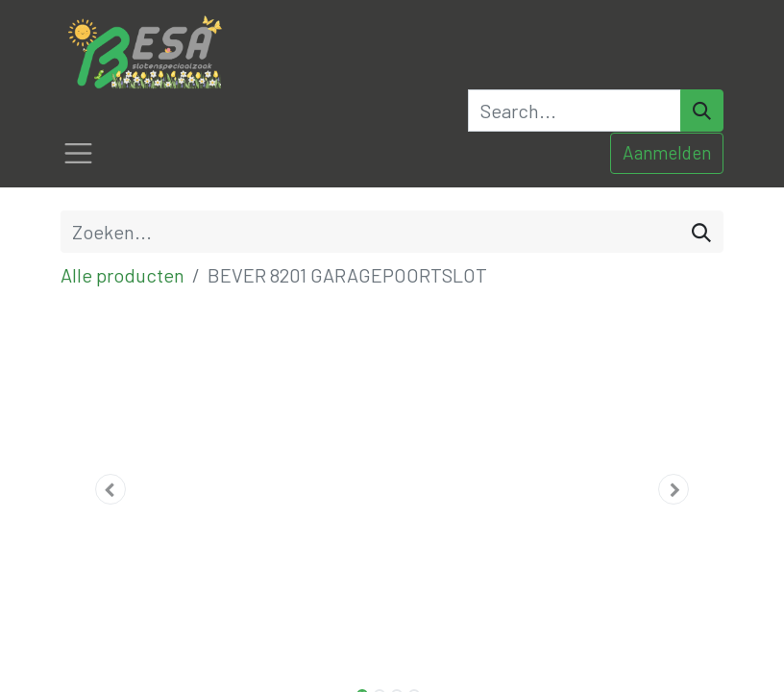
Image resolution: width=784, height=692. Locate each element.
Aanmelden (667, 152)
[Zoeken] (701, 232)
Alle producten (122, 275)
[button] (110, 489)
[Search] (702, 111)
